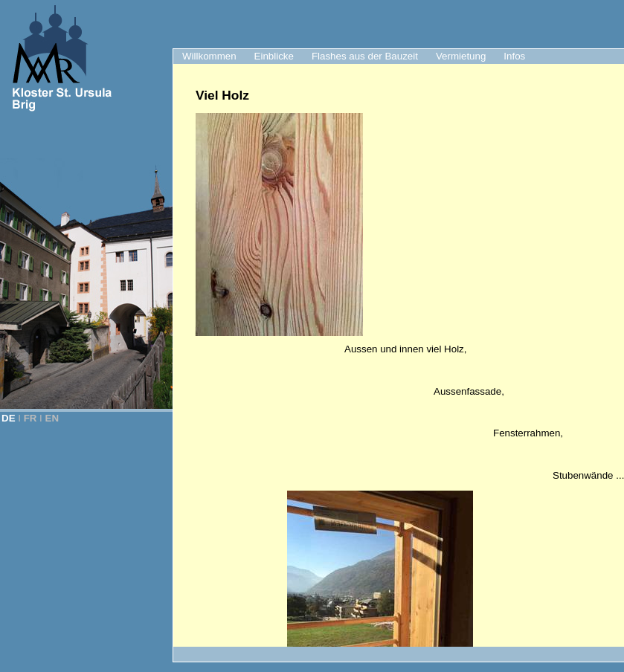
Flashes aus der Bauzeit (365, 56)
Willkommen (209, 56)
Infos (514, 56)
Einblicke (274, 56)
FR (30, 418)
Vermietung (461, 56)
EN (52, 418)
